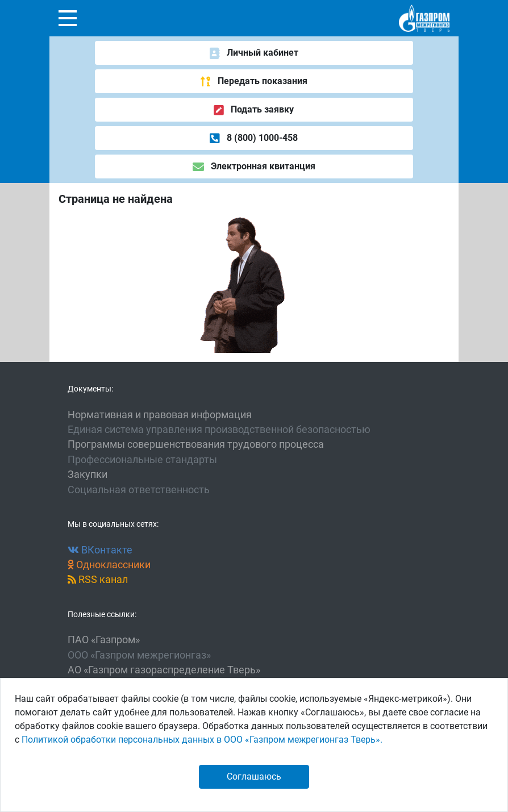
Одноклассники (109, 565)
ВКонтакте (100, 550)
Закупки (88, 474)
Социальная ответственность (139, 490)
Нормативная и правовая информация (160, 415)
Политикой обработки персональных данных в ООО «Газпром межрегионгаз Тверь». (202, 740)
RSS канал (98, 580)
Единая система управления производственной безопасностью (219, 430)
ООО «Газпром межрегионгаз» (139, 655)
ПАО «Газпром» (104, 640)
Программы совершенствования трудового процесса (196, 444)
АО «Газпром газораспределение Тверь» (164, 670)
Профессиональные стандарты (142, 460)
